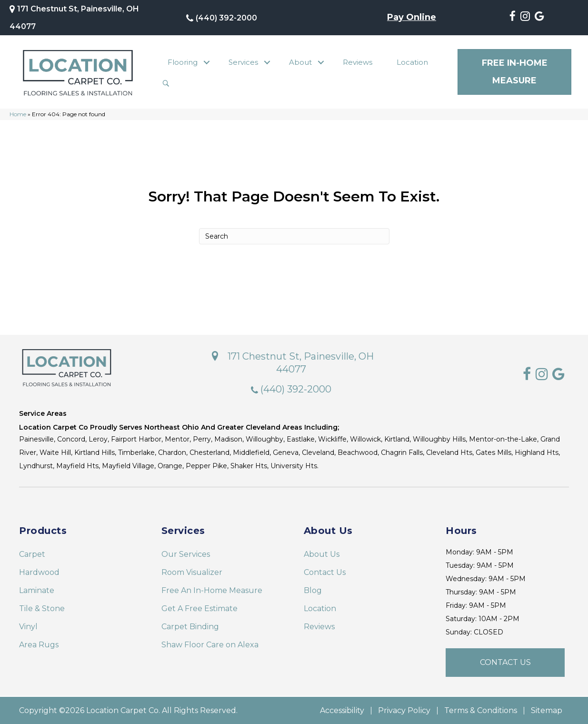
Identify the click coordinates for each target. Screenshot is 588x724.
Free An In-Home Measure (212, 590)
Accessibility (342, 710)
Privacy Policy (404, 710)
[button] (207, 62)
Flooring (183, 62)
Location (412, 62)
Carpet (32, 554)
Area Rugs (39, 644)
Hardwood (39, 572)
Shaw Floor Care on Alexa (210, 644)
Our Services (186, 554)
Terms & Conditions (481, 710)
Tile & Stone (42, 608)
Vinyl (28, 626)
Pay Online (412, 18)
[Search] (294, 236)
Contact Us (325, 572)
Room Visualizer (192, 572)
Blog (313, 590)
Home (18, 114)
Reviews (358, 62)
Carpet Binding (190, 626)
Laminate (37, 590)
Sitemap (547, 710)
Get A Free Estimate (199, 608)
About (300, 62)
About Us (322, 554)
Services (243, 62)
